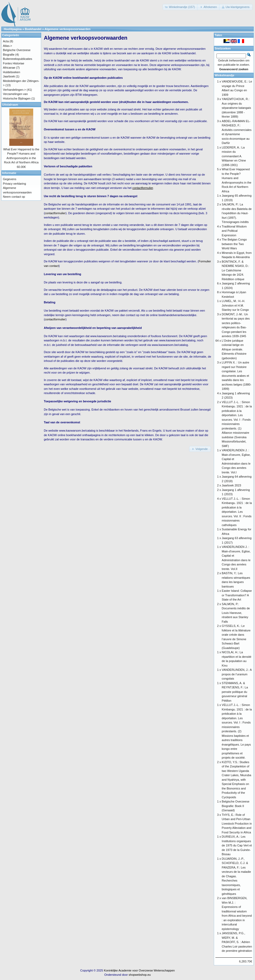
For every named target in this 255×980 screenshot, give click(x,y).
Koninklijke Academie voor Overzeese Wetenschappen (139, 970)
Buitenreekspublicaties (18, 59)
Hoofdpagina (13, 29)
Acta (6, 41)
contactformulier (55, 213)
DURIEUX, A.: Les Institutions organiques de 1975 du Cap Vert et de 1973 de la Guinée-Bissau (237, 845)
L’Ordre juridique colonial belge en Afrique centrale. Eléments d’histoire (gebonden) (234, 349)
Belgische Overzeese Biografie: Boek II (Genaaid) (236, 806)
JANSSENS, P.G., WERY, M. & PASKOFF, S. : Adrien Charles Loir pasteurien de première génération (237, 942)
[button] (180, 7)
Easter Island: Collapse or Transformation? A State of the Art (237, 595)
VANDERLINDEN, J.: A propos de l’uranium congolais (237, 674)
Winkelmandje (224, 75)
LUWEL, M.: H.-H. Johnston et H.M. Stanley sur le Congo (235, 305)
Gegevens (10, 179)
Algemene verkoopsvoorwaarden (68, 29)
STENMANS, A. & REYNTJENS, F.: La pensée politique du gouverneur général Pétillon (235, 692)
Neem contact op (14, 197)
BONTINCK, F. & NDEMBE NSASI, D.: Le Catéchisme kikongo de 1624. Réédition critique (235, 270)
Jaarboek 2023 (231, 485)
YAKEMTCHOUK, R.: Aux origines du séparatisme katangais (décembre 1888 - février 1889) (236, 108)
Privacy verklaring (14, 184)
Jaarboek (9, 76)
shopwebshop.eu (140, 975)
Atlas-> (8, 46)
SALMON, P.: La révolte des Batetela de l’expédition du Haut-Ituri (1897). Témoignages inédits (237, 213)
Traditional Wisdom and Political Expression (234, 231)
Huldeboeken (12, 72)
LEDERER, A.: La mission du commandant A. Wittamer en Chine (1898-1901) (234, 156)
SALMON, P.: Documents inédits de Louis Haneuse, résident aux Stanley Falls (236, 613)
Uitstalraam (10, 105)
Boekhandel (33, 29)
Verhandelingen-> (14, 90)
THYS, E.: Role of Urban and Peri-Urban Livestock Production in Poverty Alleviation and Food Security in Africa (237, 824)
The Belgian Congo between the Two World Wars (234, 244)
